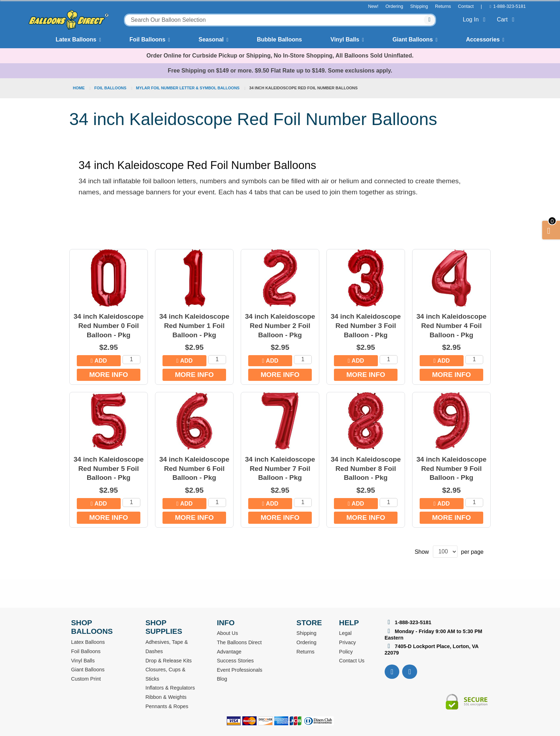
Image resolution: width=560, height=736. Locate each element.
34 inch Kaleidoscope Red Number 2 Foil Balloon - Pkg (280, 326)
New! (373, 6)
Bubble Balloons (279, 39)
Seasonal (211, 39)
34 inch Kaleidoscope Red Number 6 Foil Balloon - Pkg (194, 469)
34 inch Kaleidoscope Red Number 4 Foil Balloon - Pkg (451, 326)
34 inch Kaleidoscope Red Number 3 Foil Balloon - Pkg (366, 326)
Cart (507, 19)
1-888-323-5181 (509, 6)
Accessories (483, 39)
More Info (109, 375)
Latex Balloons (76, 39)
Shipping (419, 6)
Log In (476, 19)
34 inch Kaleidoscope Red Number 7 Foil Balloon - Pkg (280, 469)
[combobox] (280, 20)
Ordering (394, 6)
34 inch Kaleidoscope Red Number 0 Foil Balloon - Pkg (109, 326)
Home (79, 88)
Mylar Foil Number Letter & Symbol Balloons (188, 88)
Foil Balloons (147, 39)
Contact (466, 6)
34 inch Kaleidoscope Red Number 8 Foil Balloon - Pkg (366, 469)
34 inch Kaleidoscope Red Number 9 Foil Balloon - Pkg (451, 469)
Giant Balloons (413, 39)
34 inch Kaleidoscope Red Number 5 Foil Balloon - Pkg (109, 469)
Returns (443, 6)
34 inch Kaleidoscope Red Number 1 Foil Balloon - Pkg (194, 326)
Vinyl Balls (345, 39)
